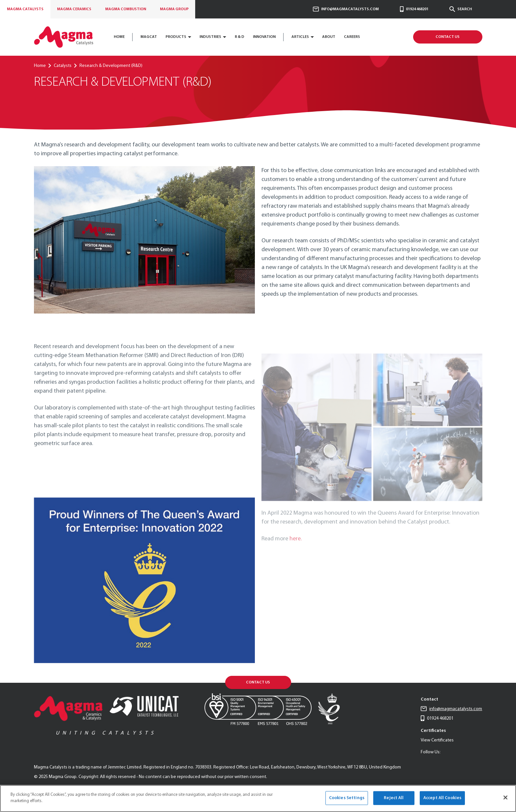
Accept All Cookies (442, 798)
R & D (240, 37)
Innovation (264, 37)
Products (176, 37)
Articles (300, 37)
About (329, 37)
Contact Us (448, 37)
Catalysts (25, 9)
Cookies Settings (347, 798)
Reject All (394, 798)
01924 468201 (414, 9)
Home (119, 37)
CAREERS (352, 37)
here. (296, 549)
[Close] (505, 797)
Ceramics (74, 9)
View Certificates (437, 740)
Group (174, 9)
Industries (210, 37)
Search (461, 9)
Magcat (149, 37)
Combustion (126, 9)
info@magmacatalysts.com (346, 9)
